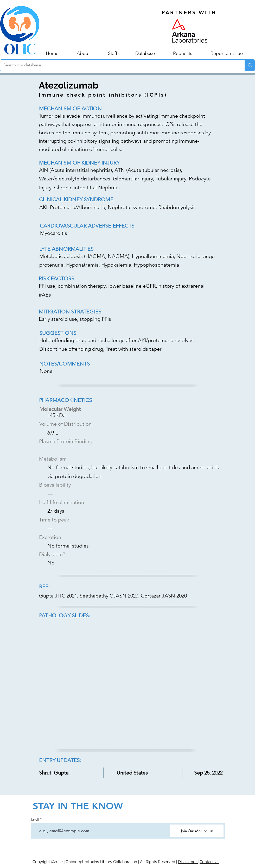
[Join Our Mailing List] (197, 831)
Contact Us (209, 862)
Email (35, 819)
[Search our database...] (119, 65)
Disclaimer (188, 862)
